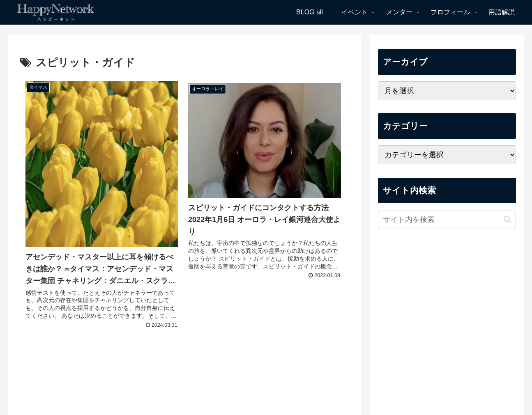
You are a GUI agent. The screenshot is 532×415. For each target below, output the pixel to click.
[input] (447, 220)
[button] (508, 219)
